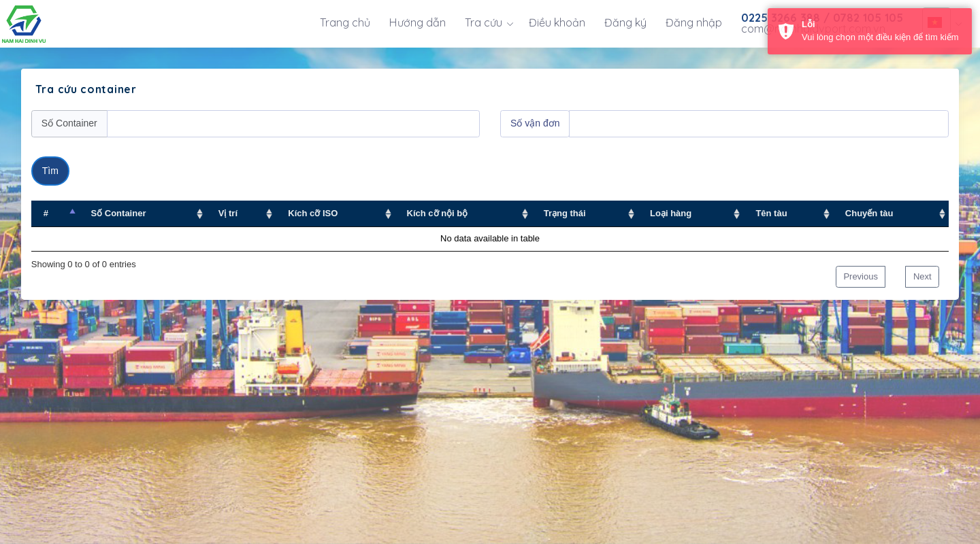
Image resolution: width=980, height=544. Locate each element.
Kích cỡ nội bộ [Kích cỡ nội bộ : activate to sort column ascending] (438, 213)
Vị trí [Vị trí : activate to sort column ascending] (228, 213)
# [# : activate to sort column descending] (46, 213)
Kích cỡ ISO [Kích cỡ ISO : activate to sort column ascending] (313, 213)
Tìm (50, 171)
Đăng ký (625, 22)
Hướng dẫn (418, 22)
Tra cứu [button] (484, 22)
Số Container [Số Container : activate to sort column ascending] (119, 213)
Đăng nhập (694, 22)
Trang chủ (345, 22)
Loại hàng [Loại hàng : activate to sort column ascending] (671, 213)
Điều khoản (557, 22)
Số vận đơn (535, 123)
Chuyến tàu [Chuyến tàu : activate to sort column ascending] (869, 213)
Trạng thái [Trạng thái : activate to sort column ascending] (565, 213)
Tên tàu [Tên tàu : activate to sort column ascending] (771, 213)
